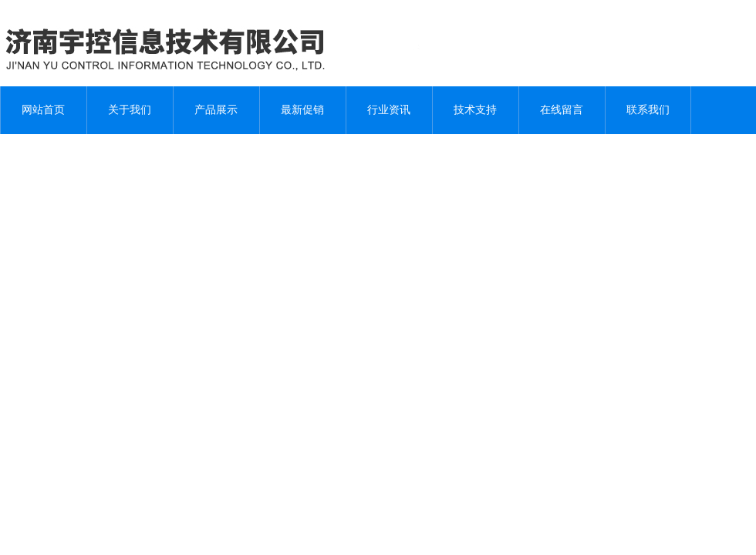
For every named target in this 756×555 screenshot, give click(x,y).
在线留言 (562, 110)
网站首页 (43, 110)
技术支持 (475, 110)
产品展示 (216, 110)
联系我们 (648, 110)
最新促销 (302, 110)
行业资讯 (389, 110)
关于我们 (130, 110)
